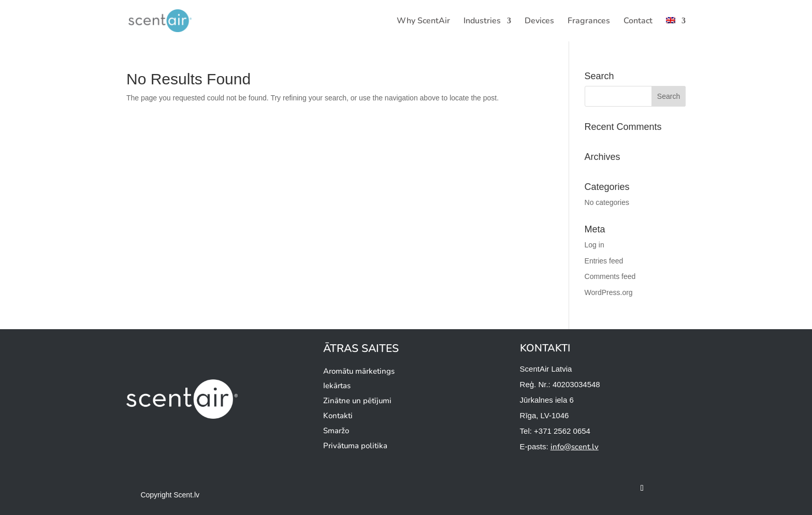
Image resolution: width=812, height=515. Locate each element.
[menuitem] (676, 29)
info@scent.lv (575, 447)
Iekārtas (337, 386)
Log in (594, 245)
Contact (638, 22)
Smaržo (336, 431)
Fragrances (589, 22)
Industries (482, 22)
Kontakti (338, 416)
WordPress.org (609, 292)
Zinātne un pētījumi (357, 401)
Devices (539, 22)
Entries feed (604, 261)
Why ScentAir (423, 22)
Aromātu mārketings (359, 371)
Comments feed (610, 276)
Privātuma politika (355, 446)
